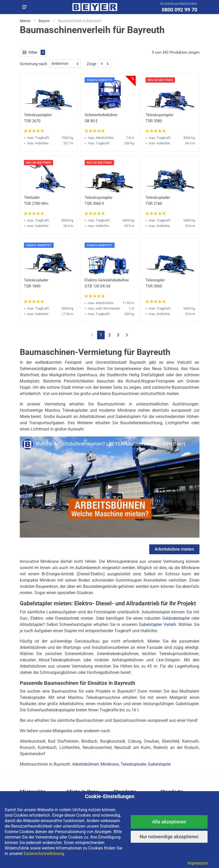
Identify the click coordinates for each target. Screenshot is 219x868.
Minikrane (110, 764)
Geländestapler (176, 618)
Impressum (198, 863)
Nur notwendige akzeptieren (169, 837)
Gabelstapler (159, 764)
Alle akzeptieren (169, 822)
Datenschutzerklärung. (44, 854)
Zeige (92, 64)
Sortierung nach (33, 64)
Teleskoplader (133, 764)
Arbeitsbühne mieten (174, 549)
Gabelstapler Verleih (157, 624)
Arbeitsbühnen (85, 764)
